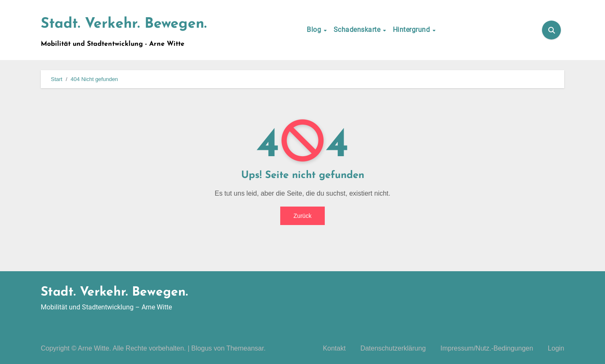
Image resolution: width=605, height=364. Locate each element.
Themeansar (245, 348)
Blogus (201, 348)
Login (556, 348)
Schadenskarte (358, 30)
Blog (315, 30)
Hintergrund (412, 30)
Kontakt (334, 348)
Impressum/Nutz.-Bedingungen (487, 348)
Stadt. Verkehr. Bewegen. (124, 24)
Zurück (303, 216)
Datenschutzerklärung (393, 348)
